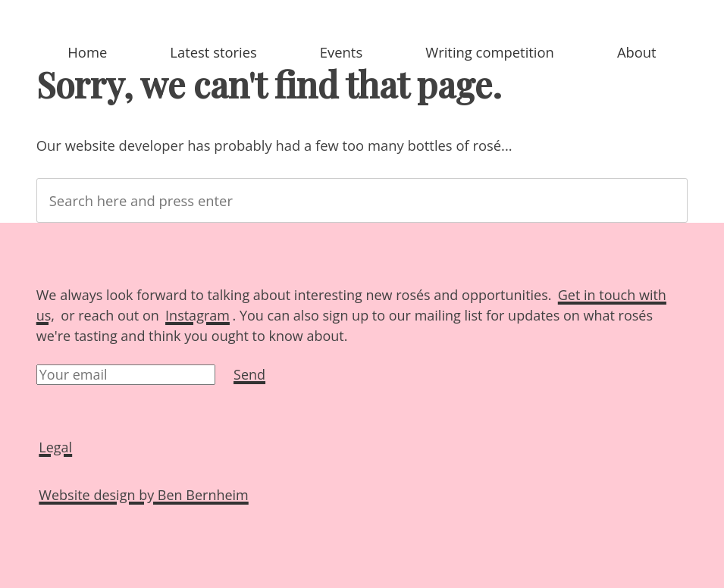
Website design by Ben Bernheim (143, 495)
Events (341, 52)
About (637, 52)
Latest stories (213, 52)
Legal (55, 447)
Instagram (197, 315)
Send (249, 374)
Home (87, 52)
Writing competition (490, 52)
